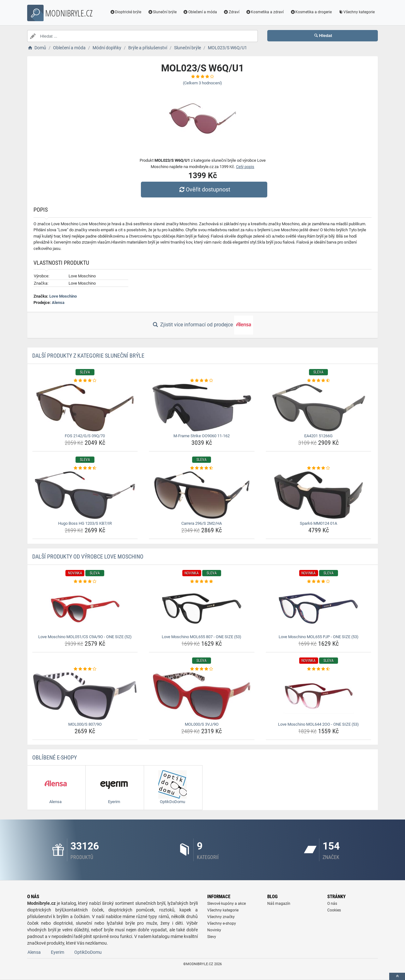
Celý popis (245, 167)
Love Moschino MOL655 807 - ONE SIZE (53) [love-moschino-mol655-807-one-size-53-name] (202, 637)
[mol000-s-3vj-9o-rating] (202, 669)
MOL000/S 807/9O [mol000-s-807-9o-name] (85, 724)
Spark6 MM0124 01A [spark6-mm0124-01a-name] (318, 523)
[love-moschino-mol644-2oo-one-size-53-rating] (319, 669)
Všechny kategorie (356, 12)
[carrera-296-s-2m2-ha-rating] (202, 468)
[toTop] (397, 976)
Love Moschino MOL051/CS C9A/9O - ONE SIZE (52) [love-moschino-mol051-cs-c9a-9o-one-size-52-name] (85, 637)
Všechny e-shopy (222, 923)
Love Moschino (63, 296)
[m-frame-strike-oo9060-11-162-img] (202, 408)
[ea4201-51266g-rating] (319, 381)
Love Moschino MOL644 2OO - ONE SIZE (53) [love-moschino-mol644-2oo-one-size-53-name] (318, 724)
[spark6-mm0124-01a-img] (319, 495)
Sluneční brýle (162, 12)
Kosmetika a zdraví (265, 12)
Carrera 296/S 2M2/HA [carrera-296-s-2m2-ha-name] (202, 523)
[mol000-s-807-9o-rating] (85, 669)
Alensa (58, 302)
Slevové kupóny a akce (227, 904)
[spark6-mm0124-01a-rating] (319, 468)
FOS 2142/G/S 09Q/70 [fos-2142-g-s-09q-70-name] (85, 436)
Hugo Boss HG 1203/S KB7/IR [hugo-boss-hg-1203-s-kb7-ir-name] (85, 523)
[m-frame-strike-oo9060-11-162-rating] (202, 381)
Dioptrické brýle (126, 12)
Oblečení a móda (200, 12)
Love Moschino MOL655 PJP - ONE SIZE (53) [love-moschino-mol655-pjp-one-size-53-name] (319, 637)
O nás (332, 904)
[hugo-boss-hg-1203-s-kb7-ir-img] (85, 495)
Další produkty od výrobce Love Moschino (88, 557)
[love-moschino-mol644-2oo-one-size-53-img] (319, 696)
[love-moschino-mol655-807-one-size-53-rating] (202, 582)
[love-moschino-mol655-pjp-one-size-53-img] (319, 608)
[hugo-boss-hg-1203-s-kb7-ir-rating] (85, 468)
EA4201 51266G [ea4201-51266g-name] (318, 436)
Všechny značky (221, 917)
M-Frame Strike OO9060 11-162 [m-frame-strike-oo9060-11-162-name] (202, 436)
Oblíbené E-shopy (54, 757)
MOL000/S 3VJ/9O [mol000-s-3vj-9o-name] (202, 724)
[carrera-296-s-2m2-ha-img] (202, 495)
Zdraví (231, 12)
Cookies (334, 910)
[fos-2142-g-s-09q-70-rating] (85, 381)
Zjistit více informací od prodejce (202, 325)
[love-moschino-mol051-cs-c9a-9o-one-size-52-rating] (85, 582)
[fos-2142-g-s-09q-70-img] (85, 408)
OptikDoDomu (88, 952)
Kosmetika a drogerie (311, 12)
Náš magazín (279, 904)
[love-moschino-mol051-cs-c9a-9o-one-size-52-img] (85, 608)
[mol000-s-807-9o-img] (85, 696)
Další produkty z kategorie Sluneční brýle (88, 356)
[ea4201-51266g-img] (319, 408)
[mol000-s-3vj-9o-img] (202, 696)
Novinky (214, 930)
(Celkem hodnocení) (202, 83)
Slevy (212, 937)
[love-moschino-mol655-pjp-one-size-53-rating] (319, 582)
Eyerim (57, 952)
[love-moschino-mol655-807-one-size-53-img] (202, 608)
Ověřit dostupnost (204, 189)
